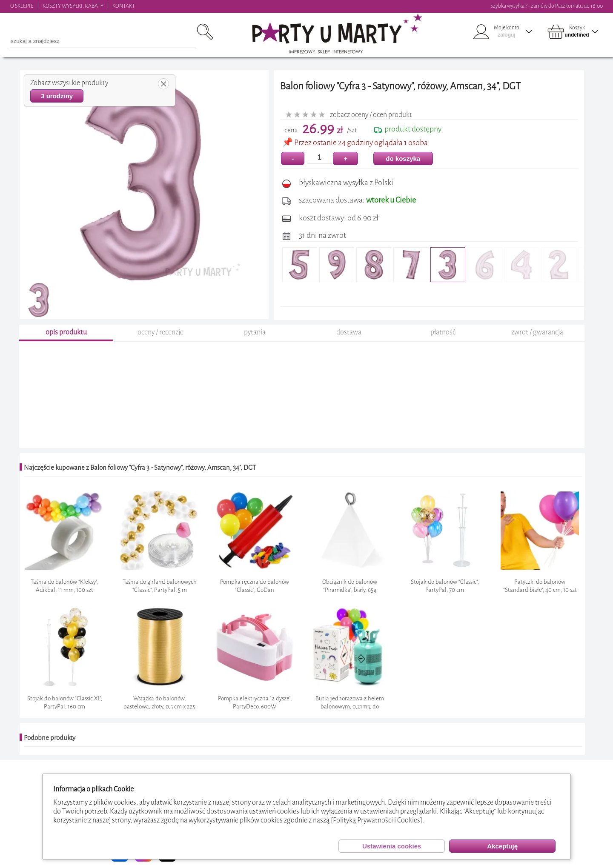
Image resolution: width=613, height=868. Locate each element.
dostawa (349, 332)
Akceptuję (502, 846)
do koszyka (403, 158)
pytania (255, 332)
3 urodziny (57, 96)
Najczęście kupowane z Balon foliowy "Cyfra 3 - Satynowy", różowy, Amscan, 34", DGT (140, 468)
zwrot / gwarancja (537, 332)
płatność (443, 332)
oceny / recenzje (160, 332)
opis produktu (66, 332)
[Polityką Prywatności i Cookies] (377, 820)
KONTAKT (124, 6)
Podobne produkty (50, 738)
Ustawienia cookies (392, 846)
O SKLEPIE (22, 6)
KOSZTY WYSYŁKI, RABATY (73, 6)
